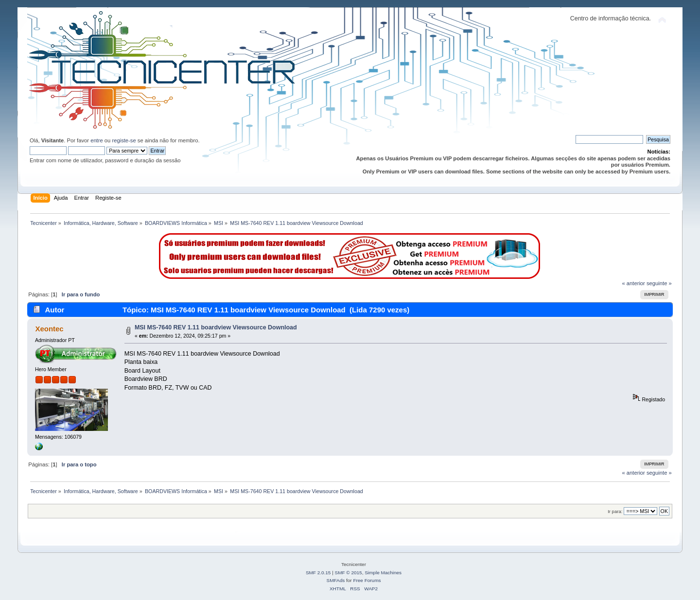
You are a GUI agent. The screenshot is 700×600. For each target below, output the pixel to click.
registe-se (124, 140)
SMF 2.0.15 (318, 573)
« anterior (633, 283)
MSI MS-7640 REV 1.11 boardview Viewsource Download (216, 327)
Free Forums (367, 580)
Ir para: (615, 511)
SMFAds (336, 580)
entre (97, 140)
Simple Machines (383, 573)
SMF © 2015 (349, 573)
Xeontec (49, 329)
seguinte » (659, 283)
